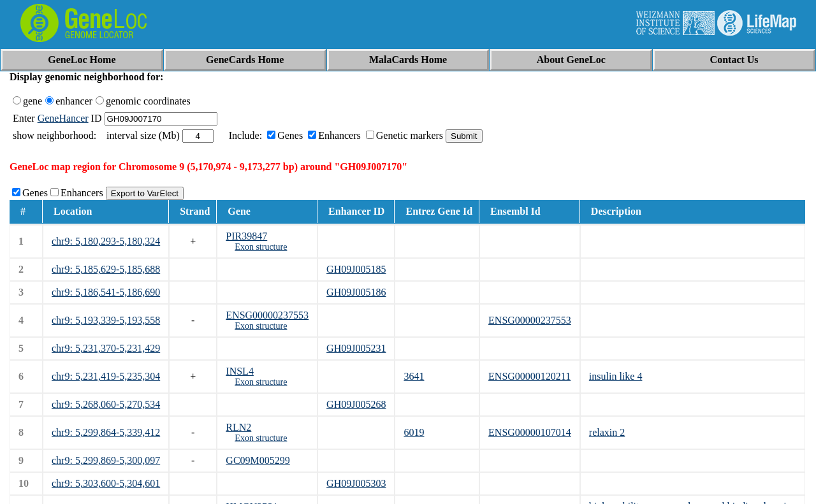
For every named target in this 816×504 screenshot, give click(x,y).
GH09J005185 (356, 269)
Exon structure (261, 247)
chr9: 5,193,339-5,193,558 (106, 320)
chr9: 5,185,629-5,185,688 (106, 269)
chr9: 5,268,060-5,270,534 (106, 404)
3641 (414, 376)
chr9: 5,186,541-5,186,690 (106, 292)
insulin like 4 (616, 376)
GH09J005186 (356, 292)
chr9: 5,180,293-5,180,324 (106, 241)
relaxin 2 (607, 432)
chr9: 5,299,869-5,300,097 (106, 460)
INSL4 (240, 371)
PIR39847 (246, 236)
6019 (414, 432)
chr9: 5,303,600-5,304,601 (106, 483)
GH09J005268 (356, 404)
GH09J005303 (356, 483)
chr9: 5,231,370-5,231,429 (106, 348)
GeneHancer (63, 118)
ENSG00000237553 (267, 315)
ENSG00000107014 (530, 432)
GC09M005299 (258, 460)
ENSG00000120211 (529, 376)
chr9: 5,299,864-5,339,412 (106, 432)
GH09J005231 (356, 348)
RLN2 (238, 427)
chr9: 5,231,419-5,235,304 (106, 376)
